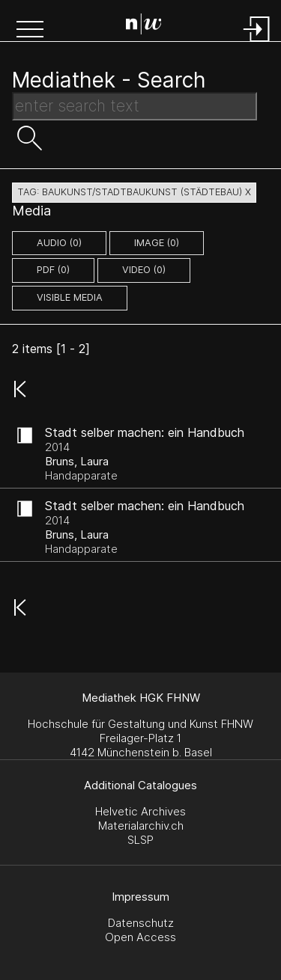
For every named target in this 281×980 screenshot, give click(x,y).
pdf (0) (53, 270)
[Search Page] (144, 26)
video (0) (144, 270)
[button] (30, 31)
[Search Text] (135, 106)
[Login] (257, 43)
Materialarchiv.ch (141, 826)
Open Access (140, 937)
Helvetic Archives (140, 811)
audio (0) (59, 243)
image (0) (157, 243)
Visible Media (70, 297)
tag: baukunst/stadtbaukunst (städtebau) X (134, 192)
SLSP (140, 840)
